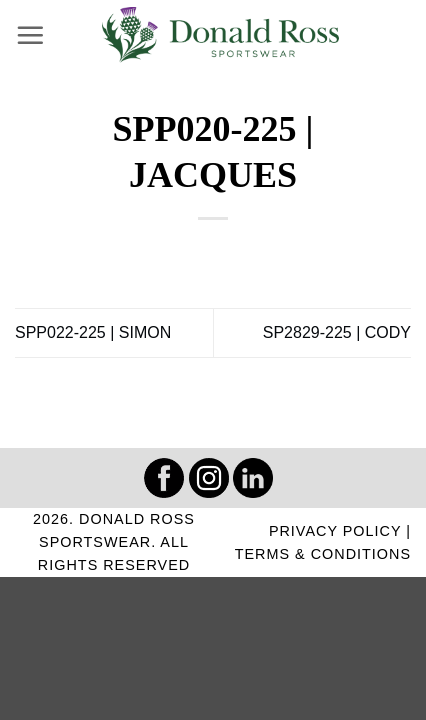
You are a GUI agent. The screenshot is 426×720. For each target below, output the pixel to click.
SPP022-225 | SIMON (93, 332)
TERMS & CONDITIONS (323, 554)
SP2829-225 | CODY (337, 332)
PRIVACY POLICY (335, 531)
